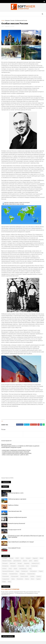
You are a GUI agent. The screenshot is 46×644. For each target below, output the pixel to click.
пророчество (31, 576)
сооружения (6, 582)
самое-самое (24, 579)
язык (9, 584)
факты (27, 582)
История (5, 561)
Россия (13, 21)
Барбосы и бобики (13, 508)
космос (5, 571)
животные (13, 566)
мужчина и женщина (8, 574)
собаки (32, 579)
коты (10, 571)
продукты (23, 576)
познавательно (13, 576)
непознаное (33, 574)
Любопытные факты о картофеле (17, 502)
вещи (42, 561)
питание (5, 576)
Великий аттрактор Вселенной (17, 526)
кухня (16, 571)
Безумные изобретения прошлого (18, 520)
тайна (13, 582)
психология (6, 579)
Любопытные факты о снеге (16, 496)
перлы (41, 574)
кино (28, 569)
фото (33, 582)
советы (39, 579)
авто (22, 561)
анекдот (28, 561)
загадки (20, 566)
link (2, 424)
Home (3, 21)
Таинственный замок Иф (15, 514)
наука (18, 574)
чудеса (38, 582)
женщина (5, 566)
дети (31, 563)
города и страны (7, 563)
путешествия (15, 579)
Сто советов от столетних (10, 592)
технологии (20, 582)
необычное (25, 574)
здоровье (27, 566)
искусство (21, 569)
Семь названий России (14, 551)
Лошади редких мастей (15, 532)
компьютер (34, 569)
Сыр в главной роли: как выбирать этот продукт (21, 544)
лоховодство (23, 571)
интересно (5, 569)
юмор (4, 584)
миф (30, 571)
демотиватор (17, 563)
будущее (8, 21)
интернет (13, 569)
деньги (25, 563)
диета (36, 563)
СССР (17, 561)
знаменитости (36, 566)
